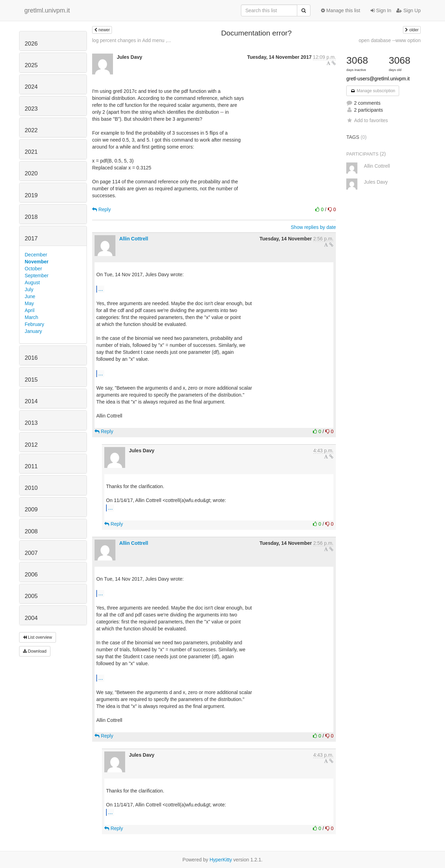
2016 (31, 358)
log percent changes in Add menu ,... (132, 40)
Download (35, 651)
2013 (31, 423)
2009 (31, 509)
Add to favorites (367, 120)
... (101, 289)
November (37, 262)
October (33, 269)
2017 (31, 238)
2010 (31, 488)
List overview (38, 637)
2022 (31, 130)
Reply (102, 209)
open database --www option (390, 40)
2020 (31, 173)
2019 (31, 195)
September (37, 276)
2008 (31, 531)
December (36, 255)
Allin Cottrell (134, 239)
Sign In (381, 10)
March (31, 317)
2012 (31, 445)
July (29, 289)
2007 (31, 553)
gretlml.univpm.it (47, 10)
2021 (31, 152)
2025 (31, 65)
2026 (31, 44)
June (30, 296)
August (32, 282)
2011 (31, 466)
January (33, 331)
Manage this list (341, 10)
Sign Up (408, 10)
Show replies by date (313, 227)
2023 (31, 109)
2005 (31, 596)
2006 (31, 575)
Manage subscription (373, 91)
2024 (31, 87)
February (34, 324)
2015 (31, 380)
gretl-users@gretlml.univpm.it (378, 79)
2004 (31, 618)
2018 (31, 217)
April (30, 310)
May (29, 303)
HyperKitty (221, 860)
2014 (31, 401)
